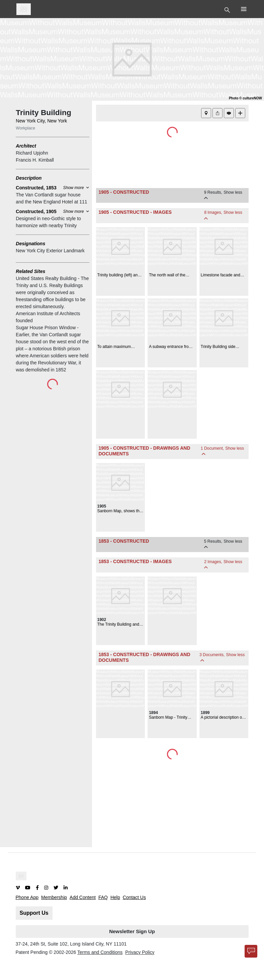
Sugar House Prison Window (46, 328)
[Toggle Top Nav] (228, 9)
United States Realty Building (46, 278)
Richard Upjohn (32, 153)
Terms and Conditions (100, 952)
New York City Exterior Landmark (50, 251)
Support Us (34, 913)
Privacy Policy (140, 952)
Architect (26, 146)
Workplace (25, 128)
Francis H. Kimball (35, 160)
